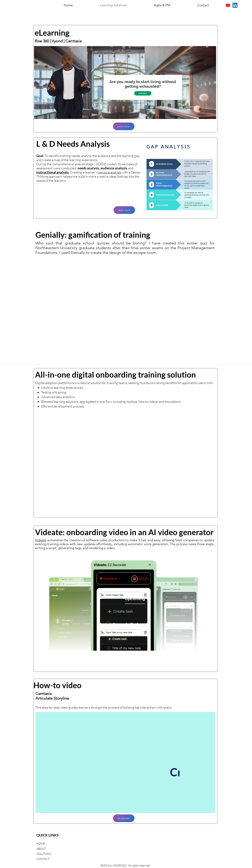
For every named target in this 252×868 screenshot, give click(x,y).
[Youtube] (228, 5)
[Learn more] (124, 126)
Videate (41, 540)
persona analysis (110, 172)
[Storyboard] (124, 818)
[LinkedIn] (235, 5)
